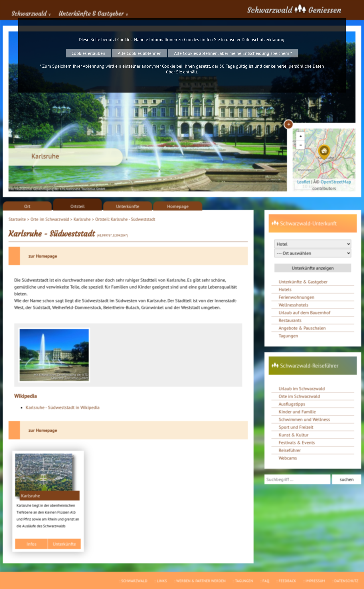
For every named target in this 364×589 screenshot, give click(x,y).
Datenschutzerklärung (263, 39)
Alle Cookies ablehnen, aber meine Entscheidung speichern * (233, 53)
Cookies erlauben (88, 53)
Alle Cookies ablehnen (140, 53)
